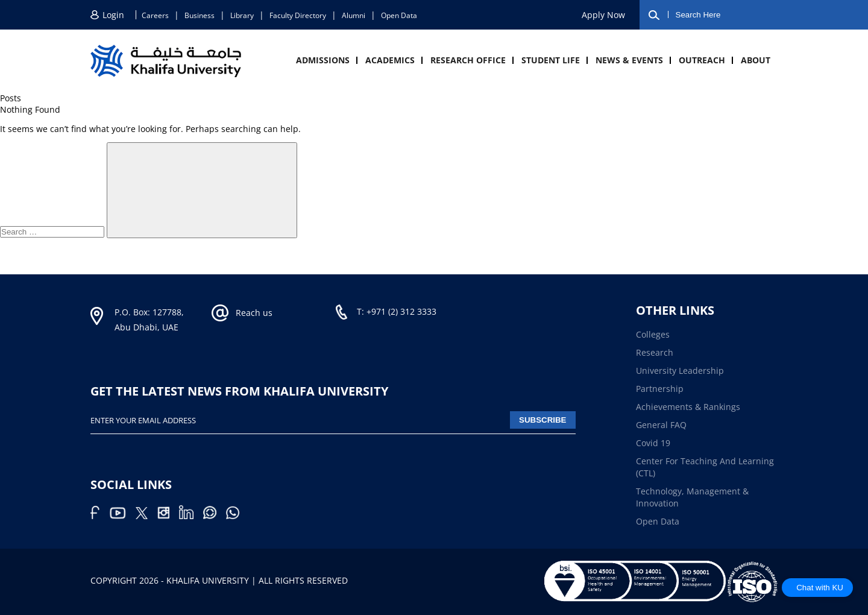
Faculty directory (298, 15)
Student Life (551, 60)
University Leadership (680, 371)
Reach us (254, 313)
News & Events (629, 60)
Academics (390, 60)
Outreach (702, 60)
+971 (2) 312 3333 (401, 311)
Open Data (399, 15)
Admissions (323, 60)
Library (242, 15)
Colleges (653, 334)
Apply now (603, 15)
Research (655, 352)
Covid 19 (653, 443)
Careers (155, 15)
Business (200, 15)
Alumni (354, 15)
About (756, 60)
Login (113, 15)
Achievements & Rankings (688, 407)
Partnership (660, 389)
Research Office (468, 60)
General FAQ (661, 425)
